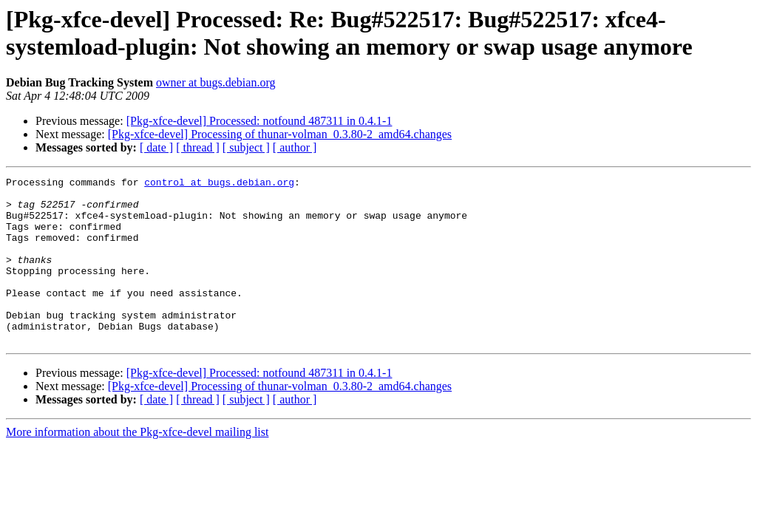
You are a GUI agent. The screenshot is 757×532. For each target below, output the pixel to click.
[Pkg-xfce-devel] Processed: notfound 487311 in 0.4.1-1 (259, 121)
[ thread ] (198, 147)
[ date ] (156, 147)
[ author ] (295, 147)
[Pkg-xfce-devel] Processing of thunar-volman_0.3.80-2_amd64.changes (280, 134)
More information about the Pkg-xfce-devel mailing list (137, 465)
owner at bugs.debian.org (215, 82)
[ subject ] (246, 147)
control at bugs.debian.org (219, 184)
